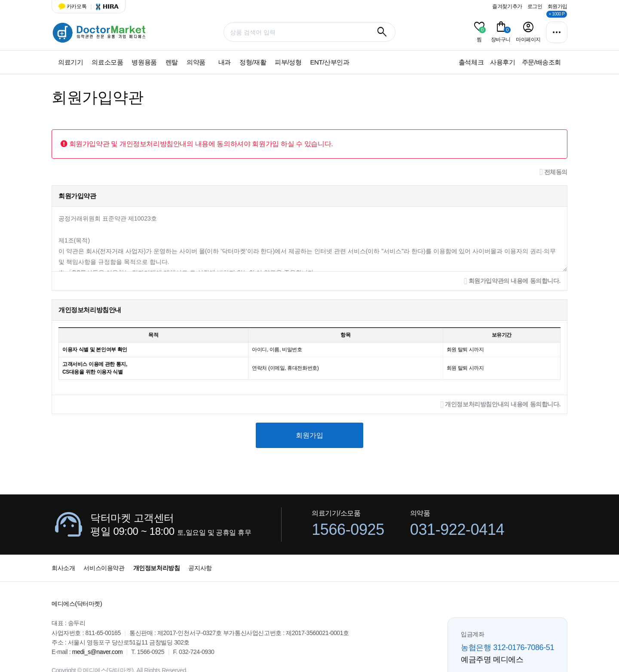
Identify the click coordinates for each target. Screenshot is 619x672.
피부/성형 (288, 62)
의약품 (196, 62)
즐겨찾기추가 (507, 6)
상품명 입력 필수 (52, 20)
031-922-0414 (457, 529)
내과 (225, 62)
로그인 (535, 6)
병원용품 (144, 62)
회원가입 (558, 6)
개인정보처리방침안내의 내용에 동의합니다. (500, 405)
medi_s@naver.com (98, 652)
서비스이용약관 (104, 568)
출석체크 (471, 62)
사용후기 (503, 62)
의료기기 (70, 62)
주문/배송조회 (541, 62)
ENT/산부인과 (329, 62)
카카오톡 (72, 6)
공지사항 (200, 568)
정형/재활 (253, 62)
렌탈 (172, 62)
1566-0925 (348, 529)
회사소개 (63, 568)
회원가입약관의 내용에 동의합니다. (512, 281)
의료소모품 (107, 62)
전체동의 (553, 172)
